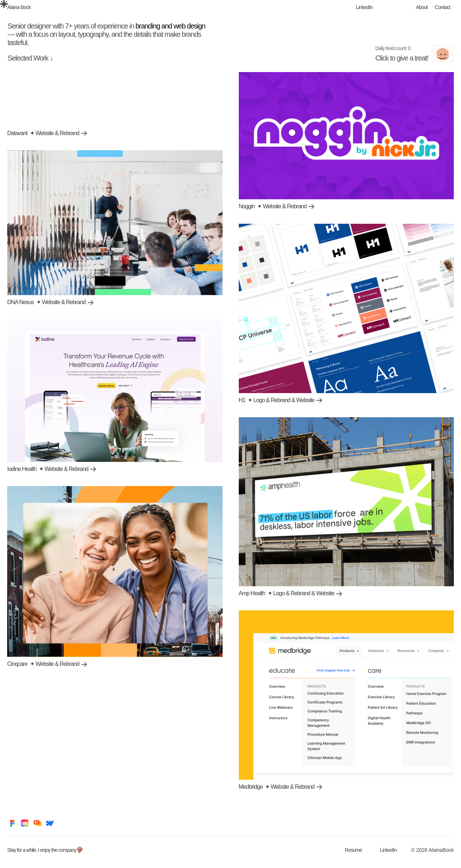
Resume (353, 850)
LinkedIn (364, 7)
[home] (21, 7)
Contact (442, 7)
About (422, 7)
